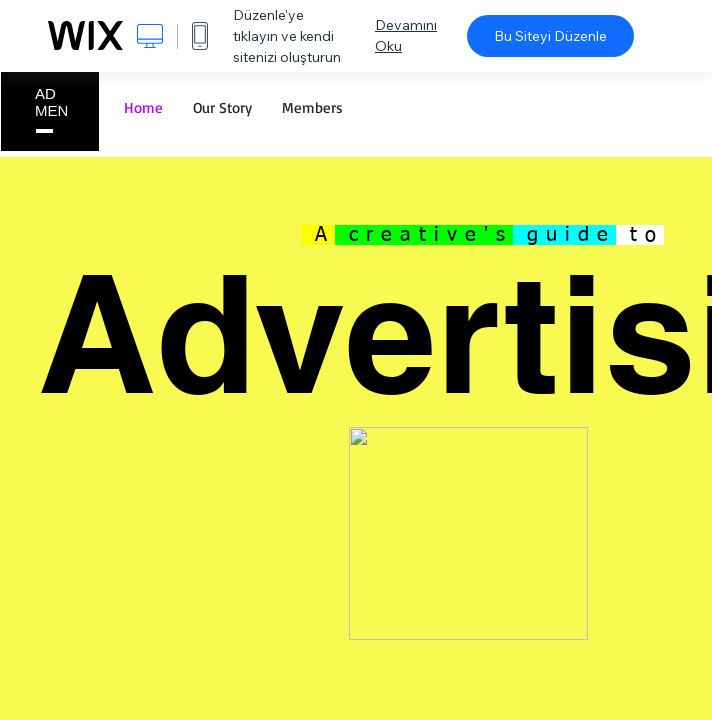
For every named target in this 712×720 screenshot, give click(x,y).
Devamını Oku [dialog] (406, 35)
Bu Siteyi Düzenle (550, 36)
